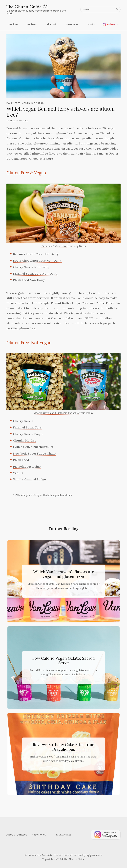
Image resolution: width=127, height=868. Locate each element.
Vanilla (18, 473)
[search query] (100, 9)
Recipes (13, 24)
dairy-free (13, 103)
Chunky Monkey (25, 440)
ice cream (38, 103)
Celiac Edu (51, 24)
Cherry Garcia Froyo (28, 434)
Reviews (32, 24)
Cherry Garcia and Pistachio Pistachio (56, 413)
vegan (26, 103)
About (11, 835)
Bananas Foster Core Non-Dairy (36, 254)
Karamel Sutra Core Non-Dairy (35, 274)
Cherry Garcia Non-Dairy (31, 267)
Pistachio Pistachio (27, 466)
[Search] (117, 9)
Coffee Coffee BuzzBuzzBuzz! (34, 447)
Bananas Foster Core (54, 246)
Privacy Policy (37, 835)
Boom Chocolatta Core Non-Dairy (37, 260)
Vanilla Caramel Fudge (29, 479)
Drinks (91, 24)
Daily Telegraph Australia (58, 495)
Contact (22, 835)
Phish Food (21, 460)
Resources (72, 24)
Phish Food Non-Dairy (29, 280)
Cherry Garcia (23, 421)
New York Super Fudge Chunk (35, 453)
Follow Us (111, 24)
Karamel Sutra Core (27, 427)
